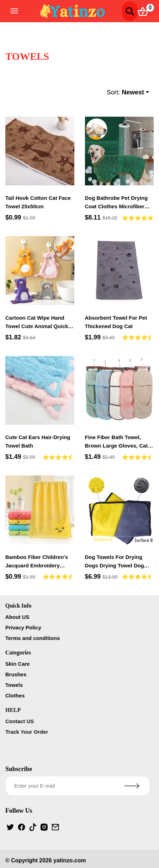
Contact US (21, 721)
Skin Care (19, 664)
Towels (16, 685)
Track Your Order (28, 732)
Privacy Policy (24, 627)
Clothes (16, 695)
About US (18, 617)
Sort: (125, 93)
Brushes (17, 674)
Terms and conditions (34, 638)
